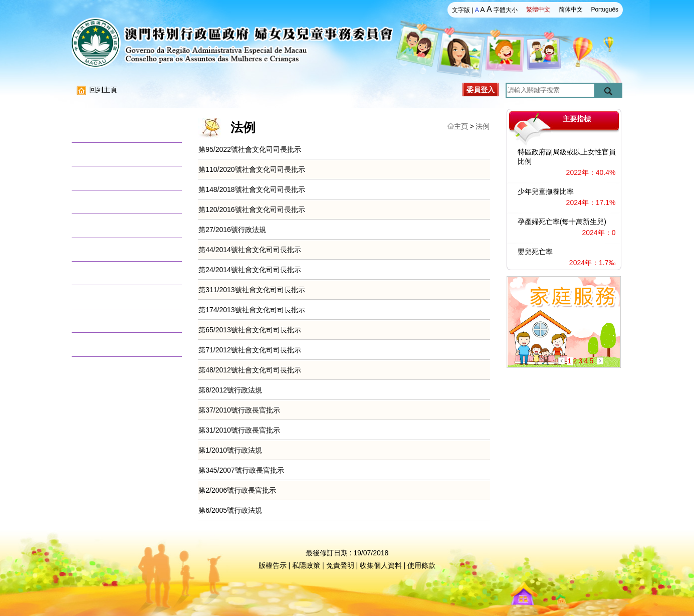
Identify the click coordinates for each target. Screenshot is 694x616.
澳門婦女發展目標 (110, 225)
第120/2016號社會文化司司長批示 (252, 210)
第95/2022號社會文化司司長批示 (250, 149)
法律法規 (95, 178)
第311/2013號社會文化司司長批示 (252, 290)
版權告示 (273, 565)
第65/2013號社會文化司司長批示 (250, 330)
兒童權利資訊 (103, 249)
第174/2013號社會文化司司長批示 (252, 310)
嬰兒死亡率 (535, 252)
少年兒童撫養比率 (546, 191)
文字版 (461, 10)
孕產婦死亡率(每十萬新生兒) (562, 222)
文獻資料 (95, 296)
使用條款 (421, 565)
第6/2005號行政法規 (230, 510)
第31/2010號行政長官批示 (239, 430)
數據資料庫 (99, 273)
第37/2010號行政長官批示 (239, 410)
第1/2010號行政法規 (230, 450)
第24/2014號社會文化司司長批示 (250, 270)
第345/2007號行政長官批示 (241, 470)
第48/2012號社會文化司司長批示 (250, 370)
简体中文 (571, 10)
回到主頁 (97, 90)
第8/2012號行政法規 (230, 390)
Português (605, 10)
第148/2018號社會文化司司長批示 (252, 189)
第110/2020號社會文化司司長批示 (252, 169)
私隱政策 (306, 565)
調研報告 (95, 202)
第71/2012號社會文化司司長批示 (250, 350)
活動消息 (95, 154)
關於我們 (95, 131)
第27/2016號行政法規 (232, 230)
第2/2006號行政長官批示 (237, 490)
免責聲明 (340, 565)
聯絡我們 (95, 344)
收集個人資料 (381, 565)
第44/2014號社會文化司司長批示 (250, 250)
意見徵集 (95, 321)
